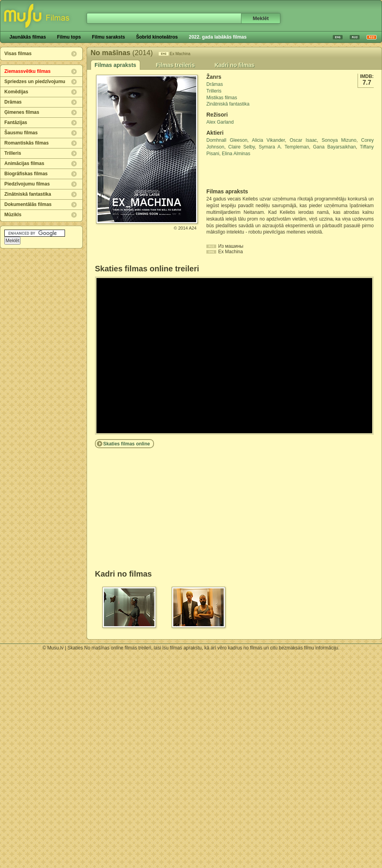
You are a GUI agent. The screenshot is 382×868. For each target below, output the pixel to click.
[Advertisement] (252, 172)
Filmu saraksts (108, 37)
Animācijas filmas (24, 163)
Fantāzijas (16, 122)
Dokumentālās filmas (28, 204)
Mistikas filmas (222, 98)
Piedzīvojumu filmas (27, 184)
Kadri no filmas (235, 65)
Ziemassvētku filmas (27, 71)
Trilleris (13, 153)
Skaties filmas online (127, 444)
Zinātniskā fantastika (28, 194)
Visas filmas (18, 54)
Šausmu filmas (21, 133)
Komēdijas (16, 92)
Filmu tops (69, 37)
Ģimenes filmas (22, 112)
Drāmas (13, 102)
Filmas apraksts (115, 65)
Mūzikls (13, 215)
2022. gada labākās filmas (218, 37)
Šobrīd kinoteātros (157, 37)
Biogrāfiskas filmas (26, 174)
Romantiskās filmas (27, 143)
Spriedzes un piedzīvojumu (35, 82)
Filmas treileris (175, 65)
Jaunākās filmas (28, 37)
